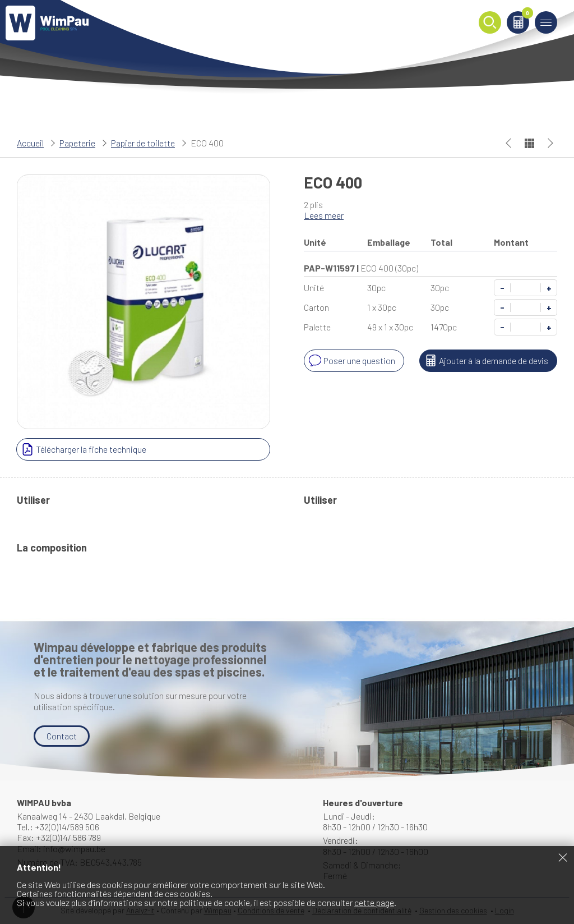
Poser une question (351, 361)
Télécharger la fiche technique (83, 449)
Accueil (30, 143)
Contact (62, 736)
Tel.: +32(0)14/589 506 (58, 827)
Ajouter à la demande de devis (485, 361)
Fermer (563, 857)
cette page (374, 902)
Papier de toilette (143, 143)
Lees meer (324, 215)
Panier (526, 15)
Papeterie (77, 143)
